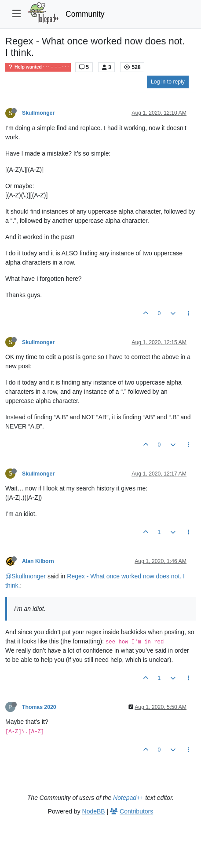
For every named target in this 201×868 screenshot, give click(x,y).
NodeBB (94, 811)
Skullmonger (38, 113)
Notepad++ (128, 798)
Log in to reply (168, 82)
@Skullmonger (26, 576)
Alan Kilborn (38, 561)
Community (85, 14)
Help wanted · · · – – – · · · (38, 67)
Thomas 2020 (39, 707)
